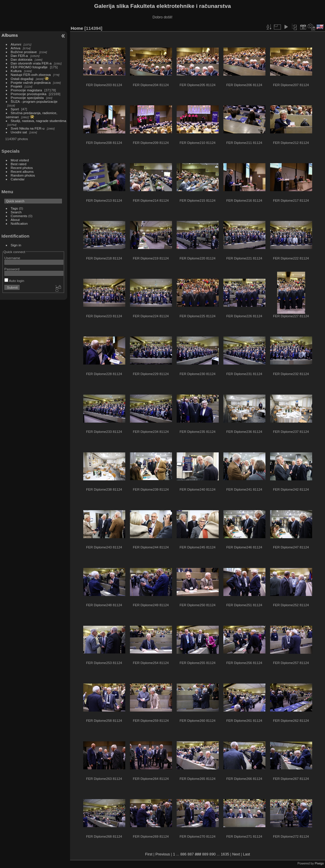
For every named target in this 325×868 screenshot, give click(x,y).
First (149, 854)
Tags (14, 208)
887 (191, 854)
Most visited (20, 160)
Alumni (16, 44)
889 (205, 854)
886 (183, 854)
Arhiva (16, 48)
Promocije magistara (26, 90)
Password (12, 269)
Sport (15, 109)
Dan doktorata (22, 59)
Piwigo (319, 863)
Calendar (18, 179)
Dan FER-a (19, 56)
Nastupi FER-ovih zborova (31, 75)
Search (16, 212)
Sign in (16, 245)
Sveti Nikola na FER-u (28, 128)
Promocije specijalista (27, 98)
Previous (163, 854)
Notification (19, 223)
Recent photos (22, 168)
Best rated (19, 164)
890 (212, 854)
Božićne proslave (24, 52)
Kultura (16, 71)
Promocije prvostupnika (29, 94)
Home (77, 28)
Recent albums (22, 171)
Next (236, 854)
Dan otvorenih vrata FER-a (31, 63)
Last (246, 854)
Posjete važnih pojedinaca (31, 82)
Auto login (14, 281)
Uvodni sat (19, 132)
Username (12, 258)
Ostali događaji (22, 79)
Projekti (16, 86)
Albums (10, 35)
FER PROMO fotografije (29, 67)
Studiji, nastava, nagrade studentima (39, 121)
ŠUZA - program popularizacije (34, 101)
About (15, 220)
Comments (19, 216)
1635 (225, 854)
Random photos (23, 175)
